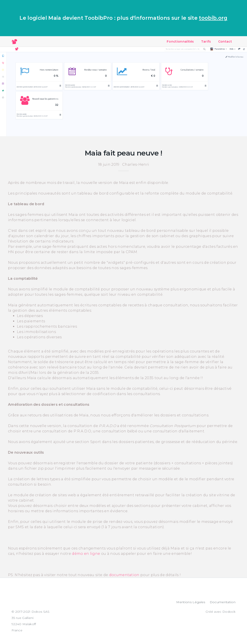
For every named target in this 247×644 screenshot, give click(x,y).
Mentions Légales (191, 602)
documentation (124, 575)
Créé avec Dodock (221, 612)
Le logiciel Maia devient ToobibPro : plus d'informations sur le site (123, 18)
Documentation (223, 602)
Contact (225, 41)
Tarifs (206, 41)
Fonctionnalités (180, 41)
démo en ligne (86, 554)
